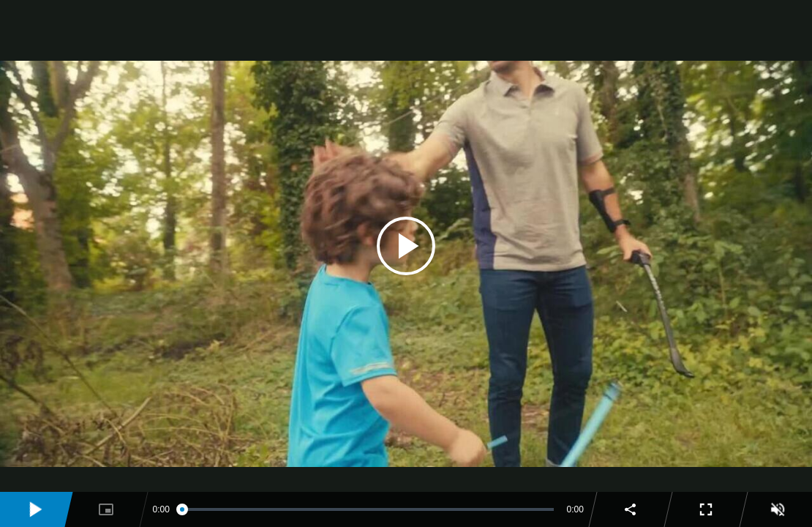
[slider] (368, 509)
